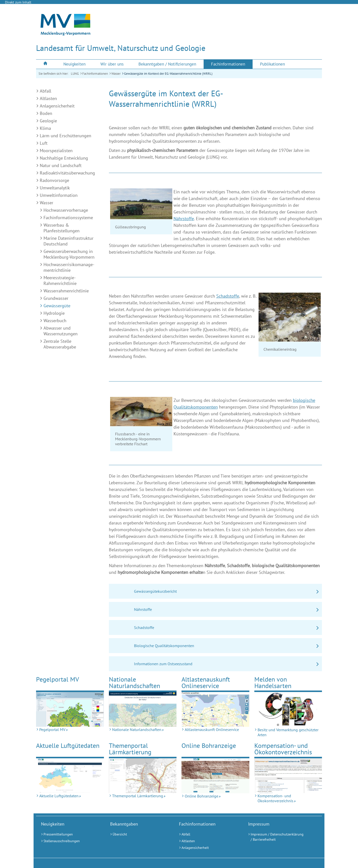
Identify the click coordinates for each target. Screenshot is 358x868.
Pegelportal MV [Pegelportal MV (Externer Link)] (58, 679)
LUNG (75, 74)
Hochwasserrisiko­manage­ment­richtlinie (69, 267)
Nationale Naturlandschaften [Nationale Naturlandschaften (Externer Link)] (134, 682)
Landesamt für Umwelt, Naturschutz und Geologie (121, 48)
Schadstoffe (228, 296)
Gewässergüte (57, 306)
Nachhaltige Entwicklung (64, 158)
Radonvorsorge (54, 180)
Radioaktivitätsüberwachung (67, 173)
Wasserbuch (55, 321)
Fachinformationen (95, 74)
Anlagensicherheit (57, 106)
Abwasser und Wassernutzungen (61, 331)
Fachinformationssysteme (68, 218)
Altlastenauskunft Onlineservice (206, 682)
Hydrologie (54, 313)
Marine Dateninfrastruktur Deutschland (68, 241)
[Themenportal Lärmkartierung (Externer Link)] (143, 776)
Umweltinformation (59, 195)
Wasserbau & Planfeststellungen (62, 228)
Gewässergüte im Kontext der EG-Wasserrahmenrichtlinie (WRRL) (168, 74)
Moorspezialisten (56, 151)
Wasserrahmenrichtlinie (66, 291)
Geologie (48, 121)
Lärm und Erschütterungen (66, 136)
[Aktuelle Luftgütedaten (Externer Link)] (70, 776)
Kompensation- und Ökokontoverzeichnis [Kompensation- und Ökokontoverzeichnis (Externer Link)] (283, 749)
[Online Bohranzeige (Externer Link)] (215, 776)
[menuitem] (46, 64)
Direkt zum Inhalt (18, 2)
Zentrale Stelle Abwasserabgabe (60, 344)
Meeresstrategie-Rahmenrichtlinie (60, 280)
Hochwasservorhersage (66, 210)
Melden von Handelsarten (273, 682)
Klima (45, 128)
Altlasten (48, 98)
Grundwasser (56, 298)
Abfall (45, 91)
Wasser (116, 74)
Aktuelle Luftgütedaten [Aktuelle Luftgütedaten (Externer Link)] (68, 746)
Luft (44, 143)
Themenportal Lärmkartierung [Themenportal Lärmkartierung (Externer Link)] (130, 749)
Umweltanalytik (55, 188)
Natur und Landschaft (61, 165)
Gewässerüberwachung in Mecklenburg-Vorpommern (69, 254)
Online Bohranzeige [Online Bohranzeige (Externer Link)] (209, 746)
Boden (46, 113)
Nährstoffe (184, 219)
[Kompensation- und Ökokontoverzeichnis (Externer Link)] (288, 776)
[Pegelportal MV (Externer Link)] (70, 709)
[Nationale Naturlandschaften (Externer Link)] (143, 709)
